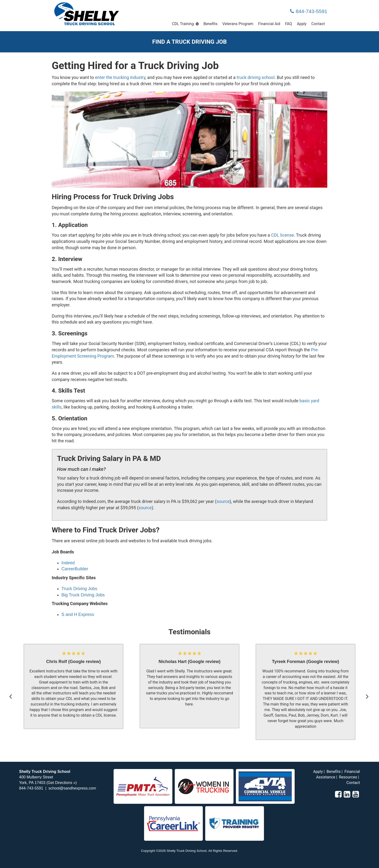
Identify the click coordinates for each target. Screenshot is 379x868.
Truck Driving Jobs (79, 589)
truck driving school (256, 77)
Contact (318, 24)
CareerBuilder (75, 569)
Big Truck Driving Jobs (83, 595)
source (223, 501)
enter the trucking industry (120, 77)
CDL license (283, 235)
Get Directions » (62, 783)
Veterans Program (238, 24)
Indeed (68, 563)
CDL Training (183, 24)
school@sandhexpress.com (72, 788)
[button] (12, 692)
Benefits (211, 24)
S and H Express (78, 614)
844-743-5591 (309, 11)
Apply (302, 24)
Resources (348, 777)
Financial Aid (269, 24)
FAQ (288, 24)
